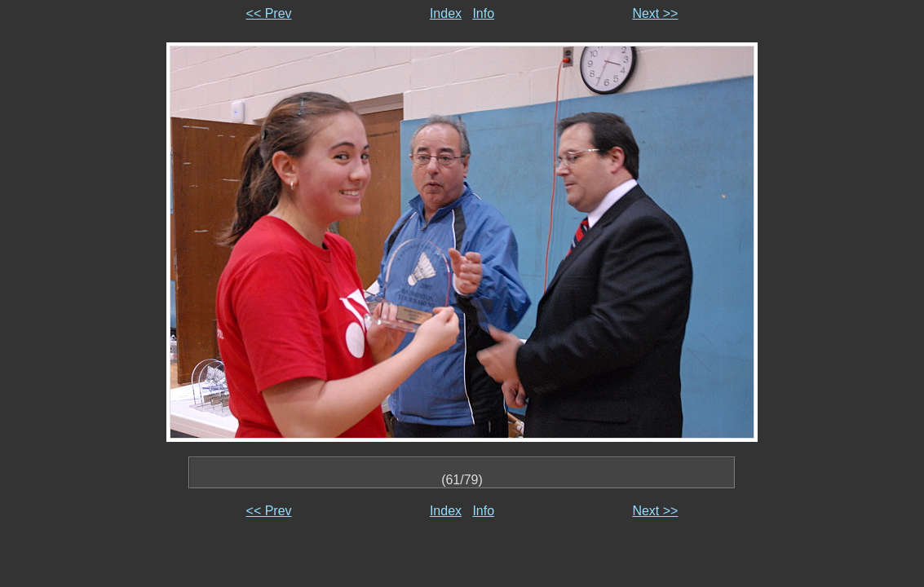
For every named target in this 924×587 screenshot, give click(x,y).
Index (446, 13)
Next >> (655, 13)
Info (483, 13)
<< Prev (269, 13)
